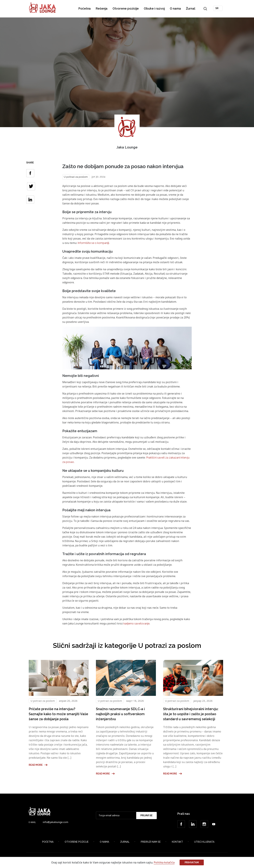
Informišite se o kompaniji (93, 243)
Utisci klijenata (204, 842)
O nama (176, 8)
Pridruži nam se (151, 842)
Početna (85, 8)
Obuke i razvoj (155, 8)
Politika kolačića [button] (164, 862)
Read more (38, 765)
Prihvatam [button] (192, 862)
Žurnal (191, 8)
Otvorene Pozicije (77, 842)
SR (217, 8)
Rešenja (102, 8)
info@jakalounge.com (55, 822)
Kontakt (177, 842)
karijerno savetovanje (136, 624)
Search (206, 9)
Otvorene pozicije (126, 8)
